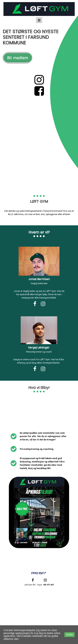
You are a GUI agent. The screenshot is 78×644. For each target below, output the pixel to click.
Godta (69, 635)
